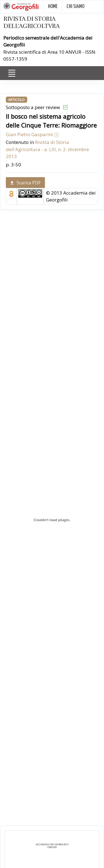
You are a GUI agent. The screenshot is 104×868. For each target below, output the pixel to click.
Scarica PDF (25, 183)
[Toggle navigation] (12, 73)
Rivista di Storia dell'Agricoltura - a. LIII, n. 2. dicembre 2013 (47, 149)
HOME (53, 7)
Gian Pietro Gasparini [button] (32, 134)
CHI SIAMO (75, 7)
